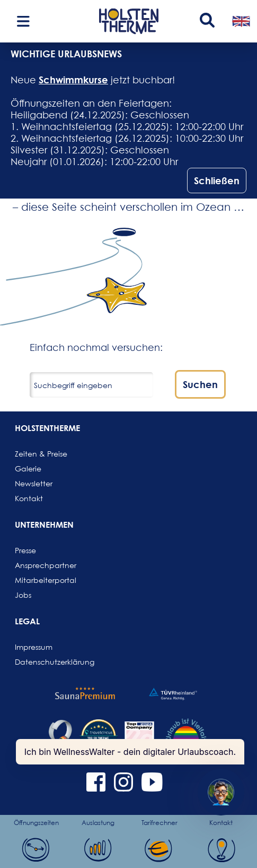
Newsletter (34, 483)
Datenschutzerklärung (40, 662)
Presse (25, 550)
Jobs (23, 595)
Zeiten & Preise (40, 454)
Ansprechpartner (40, 565)
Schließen (217, 181)
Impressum (34, 647)
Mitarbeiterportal (40, 580)
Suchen (200, 384)
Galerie (28, 469)
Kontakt (29, 498)
